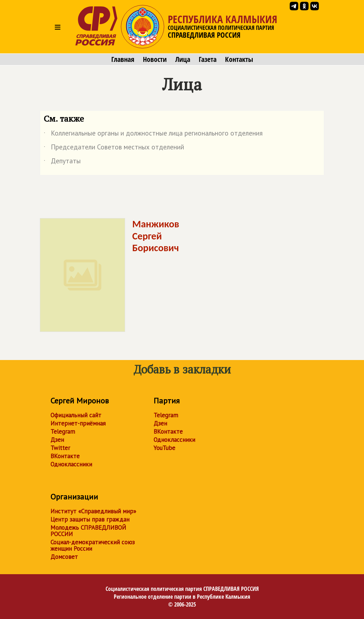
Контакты (239, 59)
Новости (155, 59)
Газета (208, 59)
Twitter (60, 448)
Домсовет (64, 557)
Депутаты (62, 162)
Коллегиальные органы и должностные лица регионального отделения (153, 134)
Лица (183, 59)
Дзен (57, 440)
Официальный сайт (76, 415)
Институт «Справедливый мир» (93, 511)
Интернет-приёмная (78, 423)
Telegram (63, 432)
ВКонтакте (65, 456)
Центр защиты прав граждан (90, 519)
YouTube (164, 448)
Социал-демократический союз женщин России (93, 545)
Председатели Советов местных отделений (114, 148)
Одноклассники (71, 464)
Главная (123, 59)
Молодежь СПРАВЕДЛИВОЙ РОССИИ (88, 531)
